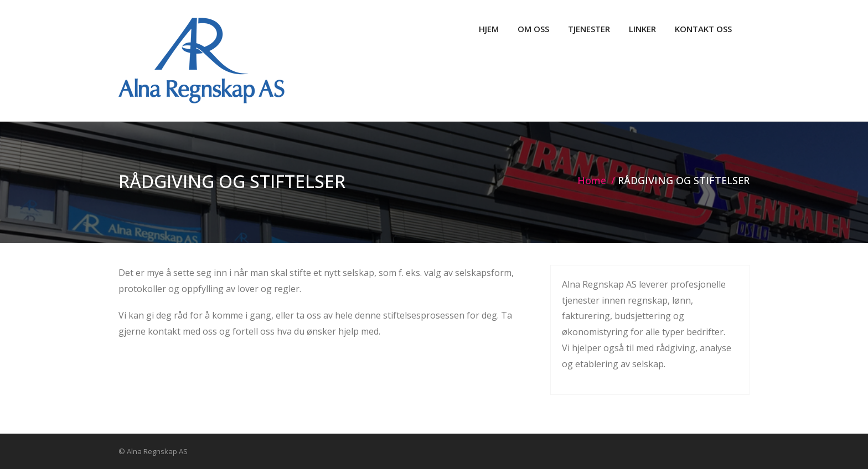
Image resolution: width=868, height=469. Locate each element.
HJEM (489, 29)
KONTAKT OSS (703, 29)
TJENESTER (589, 29)
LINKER (642, 29)
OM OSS (533, 29)
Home (592, 180)
